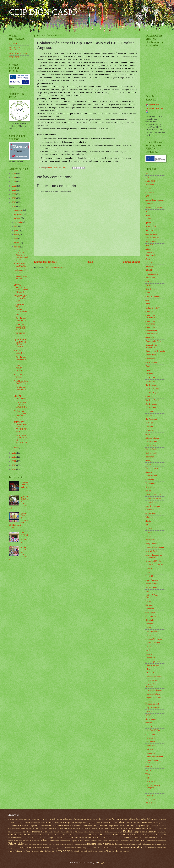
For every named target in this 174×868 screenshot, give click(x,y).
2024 (14, 178)
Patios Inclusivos (152, 631)
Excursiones (150, 483)
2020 (14, 194)
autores (148, 249)
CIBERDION (14, 57)
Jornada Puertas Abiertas (155, 547)
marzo (17, 243)
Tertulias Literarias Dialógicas (153, 787)
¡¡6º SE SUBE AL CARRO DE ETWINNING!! (21, 405)
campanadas (150, 278)
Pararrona (149, 624)
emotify (148, 461)
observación (150, 612)
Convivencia (150, 359)
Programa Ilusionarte (154, 690)
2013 (14, 465)
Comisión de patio (152, 334)
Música (148, 601)
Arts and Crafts (151, 226)
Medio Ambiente (152, 580)
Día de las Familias (153, 400)
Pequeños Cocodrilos (154, 639)
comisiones (150, 337)
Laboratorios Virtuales (154, 565)
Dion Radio (150, 423)
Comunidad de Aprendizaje (151, 346)
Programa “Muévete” (154, 677)
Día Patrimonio (151, 419)
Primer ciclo (150, 658)
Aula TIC (149, 245)
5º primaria (150, 189)
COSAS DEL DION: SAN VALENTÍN (20, 327)
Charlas (148, 285)
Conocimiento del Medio (155, 351)
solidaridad (150, 767)
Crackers (149, 366)
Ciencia (148, 293)
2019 (14, 198)
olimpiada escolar (152, 616)
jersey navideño (152, 544)
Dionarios (149, 427)
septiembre (19, 222)
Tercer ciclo (150, 782)
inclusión (149, 532)
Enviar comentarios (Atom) (56, 268)
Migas (148, 591)
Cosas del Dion (151, 362)
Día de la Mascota (152, 389)
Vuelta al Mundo (152, 803)
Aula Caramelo (151, 234)
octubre (17, 218)
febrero (17, 247)
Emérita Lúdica (151, 449)
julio (16, 226)
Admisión (149, 204)
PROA (148, 669)
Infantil (148, 536)
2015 (14, 457)
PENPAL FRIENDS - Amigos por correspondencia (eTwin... (21, 255)
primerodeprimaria (153, 662)
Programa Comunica (153, 680)
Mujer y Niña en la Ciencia (32, 841)
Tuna (147, 791)
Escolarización (151, 476)
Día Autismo (150, 378)
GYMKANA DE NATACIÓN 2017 (20, 298)
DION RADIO (15, 44)
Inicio (90, 262)
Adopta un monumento (154, 207)
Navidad (149, 605)
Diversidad (150, 430)
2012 (14, 469)
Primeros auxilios (152, 665)
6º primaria (150, 192)
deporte (148, 370)
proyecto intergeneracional (152, 703)
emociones (150, 457)
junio (17, 230)
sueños (148, 770)
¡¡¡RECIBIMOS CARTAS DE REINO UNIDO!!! (20, 343)
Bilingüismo (150, 270)
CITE (148, 304)
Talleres (148, 774)
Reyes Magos (151, 719)
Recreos (149, 711)
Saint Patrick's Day (153, 730)
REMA (148, 715)
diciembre (18, 210)
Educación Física (152, 438)
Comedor (149, 312)
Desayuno (149, 374)
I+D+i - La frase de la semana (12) (20, 359)
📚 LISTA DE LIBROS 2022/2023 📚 (155, 108)
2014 (14, 461)
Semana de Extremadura (155, 757)
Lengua (148, 572)
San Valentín (150, 742)
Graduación (150, 510)
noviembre (19, 214)
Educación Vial (151, 442)
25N (147, 177)
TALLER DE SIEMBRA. (19, 352)
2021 (14, 190)
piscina (148, 646)
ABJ (147, 196)
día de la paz (150, 396)
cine (147, 300)
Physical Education (153, 643)
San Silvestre (150, 738)
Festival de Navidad (153, 495)
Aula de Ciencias (152, 238)
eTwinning (150, 479)
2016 (14, 453)
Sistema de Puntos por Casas (19, 851)
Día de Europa (151, 385)
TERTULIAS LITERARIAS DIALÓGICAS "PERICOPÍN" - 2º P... (21, 427)
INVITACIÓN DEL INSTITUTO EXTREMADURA (21, 309)
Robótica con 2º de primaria (21, 271)
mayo (17, 234)
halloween (149, 517)
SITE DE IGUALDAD (18, 54)
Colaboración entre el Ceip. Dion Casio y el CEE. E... (21, 415)
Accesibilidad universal (155, 200)
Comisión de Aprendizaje (150, 317)
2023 (14, 182)
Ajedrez (149, 219)
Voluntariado (150, 799)
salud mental (150, 734)
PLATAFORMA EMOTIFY (15, 49)
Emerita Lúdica (151, 445)
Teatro (148, 778)
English (148, 464)
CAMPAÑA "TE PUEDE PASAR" (20, 368)
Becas (148, 259)
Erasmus (149, 472)
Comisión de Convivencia (150, 323)
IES (147, 525)
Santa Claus (150, 745)
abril (16, 239)
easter (148, 434)
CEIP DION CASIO (43, 12)
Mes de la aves (151, 584)
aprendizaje (150, 223)
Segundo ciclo (151, 753)
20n (147, 174)
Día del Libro (151, 408)
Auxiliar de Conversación (151, 254)
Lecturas (149, 569)
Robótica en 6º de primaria (21, 376)
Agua (148, 215)
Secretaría (149, 749)
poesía (148, 650)
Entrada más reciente (45, 262)
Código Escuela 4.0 (153, 308)
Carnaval (149, 282)
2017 (14, 206)
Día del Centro (151, 404)
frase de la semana (153, 506)
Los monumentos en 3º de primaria (20, 279)
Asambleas (150, 230)
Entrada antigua (131, 262)
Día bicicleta (150, 381)
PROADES (150, 673)
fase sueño (150, 491)
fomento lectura (152, 502)
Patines (148, 628)
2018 (14, 202)
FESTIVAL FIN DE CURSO (24, 485)
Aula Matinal (151, 241)
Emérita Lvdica (151, 453)
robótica (149, 727)
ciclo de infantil (152, 289)
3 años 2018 (150, 181)
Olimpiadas (150, 620)
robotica (149, 723)
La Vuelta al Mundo (153, 561)
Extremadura (150, 487)
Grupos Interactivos (153, 513)
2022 (14, 186)
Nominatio (150, 609)
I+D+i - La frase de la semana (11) (20, 390)
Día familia (150, 411)
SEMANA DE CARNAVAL (20, 265)
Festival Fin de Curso (154, 498)
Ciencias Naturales (153, 297)
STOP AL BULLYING (20, 397)
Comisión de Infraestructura (151, 329)
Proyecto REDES (152, 708)
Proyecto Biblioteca (153, 698)
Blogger (101, 863)
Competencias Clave (153, 341)
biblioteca (149, 263)
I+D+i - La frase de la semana (20, 319)
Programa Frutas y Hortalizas (153, 685)
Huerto (148, 521)
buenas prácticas (152, 274)
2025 (14, 174)
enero (17, 448)
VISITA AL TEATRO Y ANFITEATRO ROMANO (21, 289)
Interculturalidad (152, 540)
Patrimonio (150, 635)
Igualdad (149, 529)
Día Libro (149, 415)
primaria (149, 654)
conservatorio (151, 355)
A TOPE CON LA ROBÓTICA (21, 382)
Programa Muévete (153, 694)
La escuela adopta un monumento (154, 556)
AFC (147, 211)
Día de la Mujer (152, 393)
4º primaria (150, 185)
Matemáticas (150, 576)
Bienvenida (150, 266)
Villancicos (150, 795)
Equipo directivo (152, 468)
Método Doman (152, 587)
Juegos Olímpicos (152, 551)
